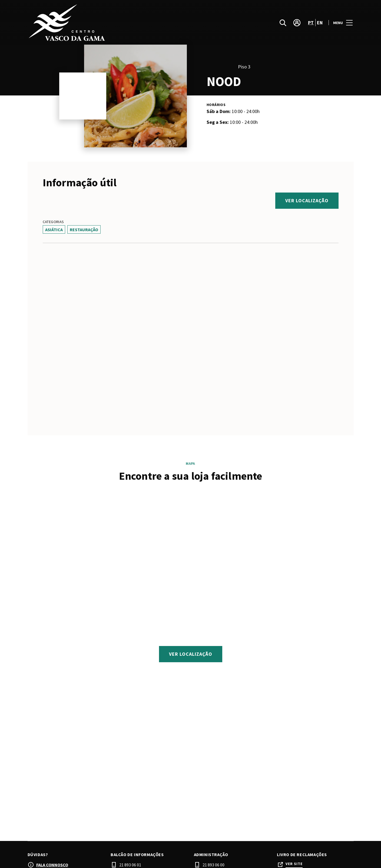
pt (311, 23)
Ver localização (307, 201)
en (320, 23)
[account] (297, 23)
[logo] (110, 23)
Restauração (84, 230)
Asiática (54, 230)
